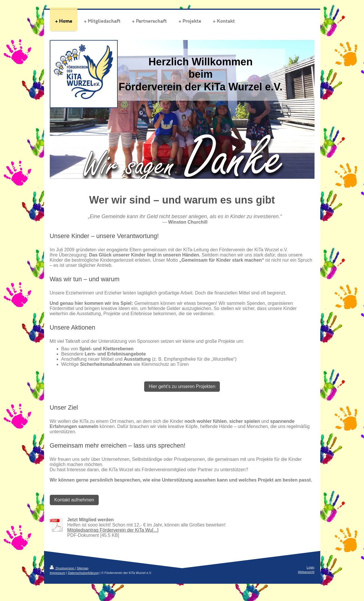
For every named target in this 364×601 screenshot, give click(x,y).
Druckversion (62, 568)
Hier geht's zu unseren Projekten (182, 386)
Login (311, 567)
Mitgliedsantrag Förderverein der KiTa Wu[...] (113, 530)
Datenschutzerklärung (83, 573)
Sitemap (83, 568)
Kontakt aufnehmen (74, 500)
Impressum (58, 573)
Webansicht (306, 572)
